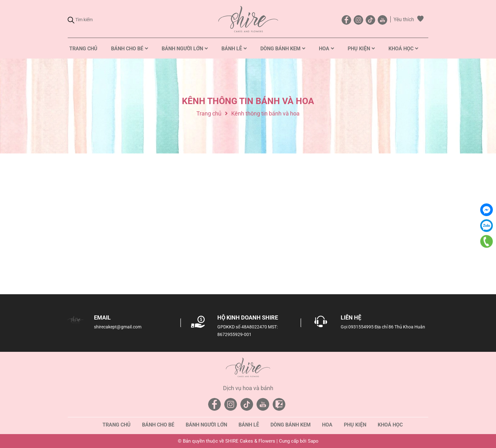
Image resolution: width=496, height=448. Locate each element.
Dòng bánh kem (291, 425)
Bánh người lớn (206, 425)
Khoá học (390, 425)
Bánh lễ (249, 425)
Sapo (313, 441)
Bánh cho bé (158, 425)
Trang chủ (117, 425)
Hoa (327, 425)
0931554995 (361, 327)
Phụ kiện (355, 425)
